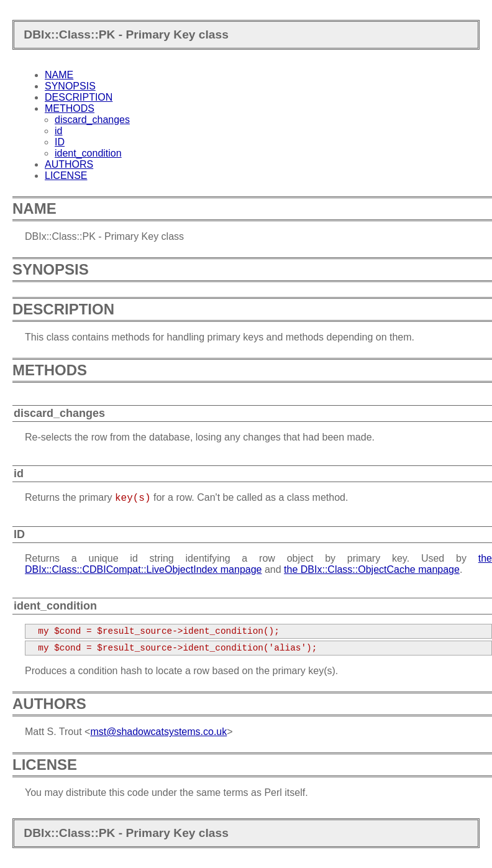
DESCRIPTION (79, 97)
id (58, 131)
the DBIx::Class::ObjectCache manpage (372, 569)
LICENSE (66, 176)
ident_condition (88, 153)
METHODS (70, 108)
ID (60, 142)
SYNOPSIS (70, 86)
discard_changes (92, 120)
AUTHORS (69, 164)
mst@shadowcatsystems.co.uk (158, 732)
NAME (59, 75)
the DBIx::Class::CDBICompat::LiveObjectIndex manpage (258, 564)
